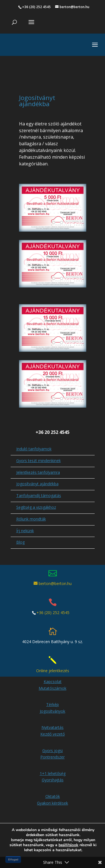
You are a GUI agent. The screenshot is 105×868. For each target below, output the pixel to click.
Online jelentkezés (53, 660)
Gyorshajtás (53, 769)
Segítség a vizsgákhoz (36, 496)
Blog (20, 531)
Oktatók (53, 785)
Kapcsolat (53, 671)
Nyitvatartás (53, 716)
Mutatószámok (53, 677)
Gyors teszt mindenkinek (39, 450)
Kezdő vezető (53, 723)
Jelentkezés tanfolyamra (38, 461)
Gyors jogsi (53, 740)
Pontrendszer (53, 746)
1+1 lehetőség (53, 763)
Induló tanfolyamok (34, 438)
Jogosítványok (53, 700)
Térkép (53, 694)
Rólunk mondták (31, 508)
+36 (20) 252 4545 (53, 602)
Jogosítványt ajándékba (37, 473)
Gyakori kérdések (53, 792)
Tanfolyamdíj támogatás (39, 485)
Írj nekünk (25, 520)
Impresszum (50, 823)
